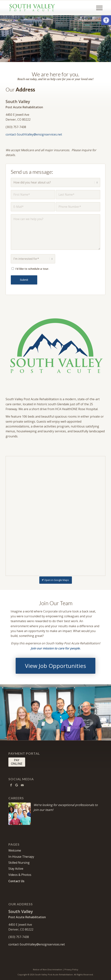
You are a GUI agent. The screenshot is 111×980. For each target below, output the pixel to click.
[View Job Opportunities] (55, 666)
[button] (106, 20)
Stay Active (16, 869)
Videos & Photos (20, 875)
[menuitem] (97, 8)
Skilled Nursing (19, 863)
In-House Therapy (21, 857)
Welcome (15, 851)
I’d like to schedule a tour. (33, 269)
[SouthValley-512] (55, 347)
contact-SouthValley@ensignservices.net (34, 134)
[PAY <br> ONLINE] (17, 762)
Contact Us (16, 881)
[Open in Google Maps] (56, 580)
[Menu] (97, 8)
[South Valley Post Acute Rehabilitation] (46, 8)
